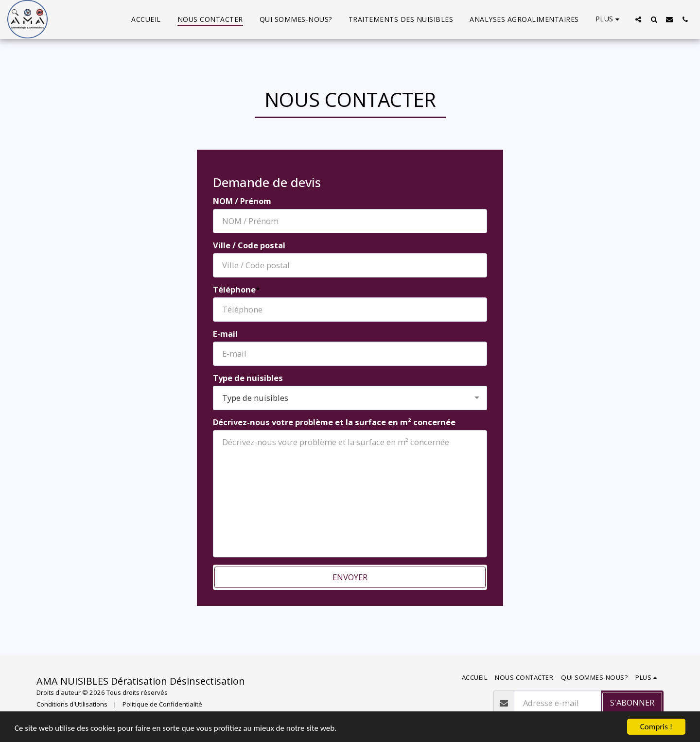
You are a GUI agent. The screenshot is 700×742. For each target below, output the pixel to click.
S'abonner (632, 702)
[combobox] (350, 398)
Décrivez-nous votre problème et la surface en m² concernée (334, 423)
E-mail (225, 334)
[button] (638, 19)
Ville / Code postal (249, 246)
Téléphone (234, 290)
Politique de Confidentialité (162, 704)
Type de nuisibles (248, 378)
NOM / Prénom (242, 201)
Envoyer (350, 577)
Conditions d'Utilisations (72, 704)
